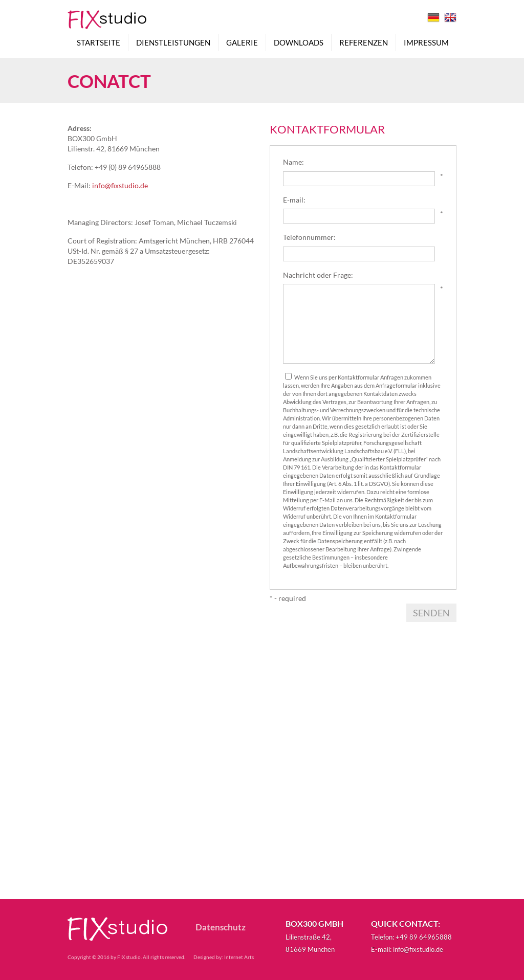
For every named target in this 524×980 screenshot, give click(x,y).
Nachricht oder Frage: (318, 275)
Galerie (242, 45)
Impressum (426, 45)
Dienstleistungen (173, 45)
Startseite (99, 45)
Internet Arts (239, 957)
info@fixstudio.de (120, 185)
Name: (293, 162)
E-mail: (294, 200)
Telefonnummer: (309, 237)
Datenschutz (221, 927)
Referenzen (364, 45)
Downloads (299, 45)
